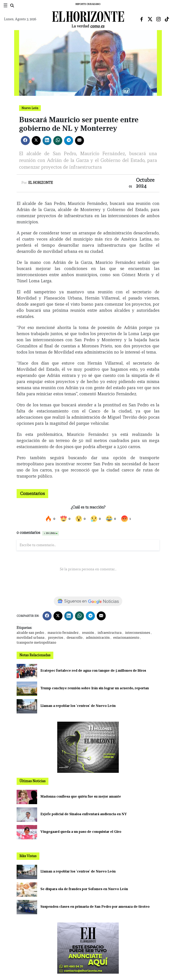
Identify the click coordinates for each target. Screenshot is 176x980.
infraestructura (110, 633)
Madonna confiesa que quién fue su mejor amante (81, 796)
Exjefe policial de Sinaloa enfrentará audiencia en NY (84, 814)
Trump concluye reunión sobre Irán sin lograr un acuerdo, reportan (95, 688)
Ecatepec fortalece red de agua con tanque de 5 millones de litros (93, 671)
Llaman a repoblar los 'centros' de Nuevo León (78, 706)
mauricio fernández (63, 633)
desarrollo (75, 638)
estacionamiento (126, 638)
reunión (88, 633)
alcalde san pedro (30, 633)
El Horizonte (41, 183)
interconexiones (138, 633)
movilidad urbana (31, 638)
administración (98, 638)
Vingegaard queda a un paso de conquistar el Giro (81, 832)
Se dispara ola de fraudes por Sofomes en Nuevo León (84, 889)
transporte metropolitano (36, 643)
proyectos (56, 638)
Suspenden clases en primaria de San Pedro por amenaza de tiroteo (95, 907)
